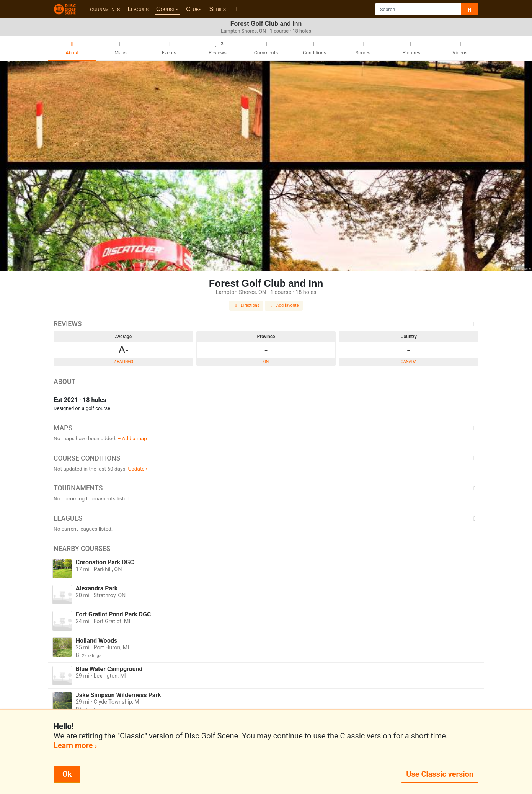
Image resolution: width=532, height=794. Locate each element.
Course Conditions (266, 458)
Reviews (266, 324)
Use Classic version (440, 774)
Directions (246, 305)
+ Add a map (132, 438)
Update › (138, 469)
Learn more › (75, 745)
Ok (67, 774)
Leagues (138, 9)
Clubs (194, 9)
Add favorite (284, 305)
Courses (167, 9)
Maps (266, 428)
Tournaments (103, 9)
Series (217, 9)
